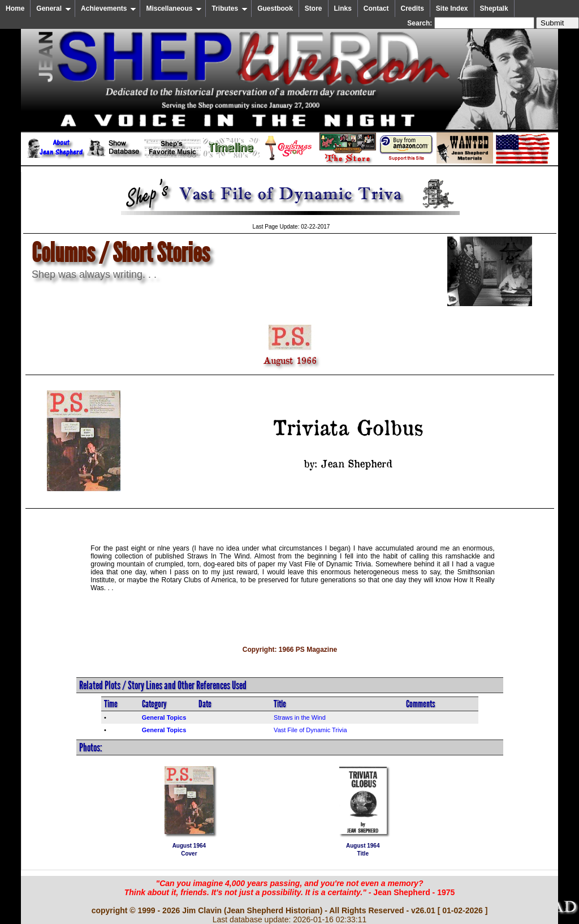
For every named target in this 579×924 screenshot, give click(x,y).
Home (15, 8)
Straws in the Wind (300, 717)
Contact (376, 8)
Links (343, 8)
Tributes (230, 8)
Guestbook (275, 8)
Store (314, 8)
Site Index (452, 8)
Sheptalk (494, 8)
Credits (412, 8)
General (54, 8)
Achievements (109, 8)
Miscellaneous (174, 8)
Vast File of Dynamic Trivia (310, 730)
